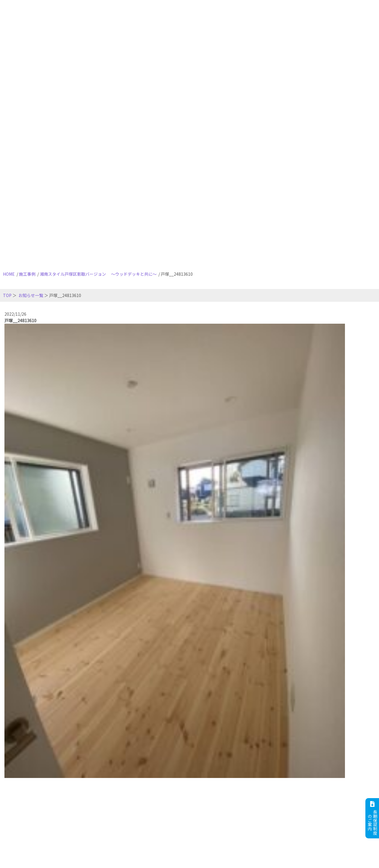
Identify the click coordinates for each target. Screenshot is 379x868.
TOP (7, 295)
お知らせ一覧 (31, 295)
